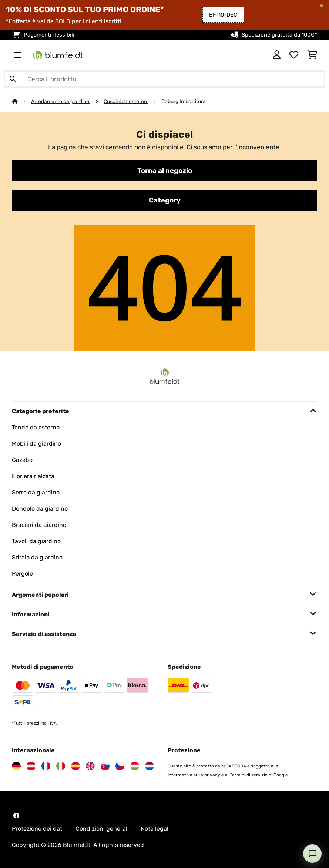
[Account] (277, 55)
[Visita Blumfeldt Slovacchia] (105, 766)
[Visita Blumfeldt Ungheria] (135, 766)
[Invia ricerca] (13, 79)
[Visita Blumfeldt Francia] (46, 766)
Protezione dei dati (38, 829)
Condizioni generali (102, 829)
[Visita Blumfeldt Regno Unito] (90, 766)
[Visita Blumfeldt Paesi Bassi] (150, 766)
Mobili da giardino (36, 444)
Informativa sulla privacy (194, 775)
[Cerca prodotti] (164, 79)
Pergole (22, 574)
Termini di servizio (249, 775)
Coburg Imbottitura (184, 101)
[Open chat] (312, 854)
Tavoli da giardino (36, 541)
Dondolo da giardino (40, 509)
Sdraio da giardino (37, 557)
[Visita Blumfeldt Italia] (61, 766)
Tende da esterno (36, 427)
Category (165, 200)
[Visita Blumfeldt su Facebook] (16, 816)
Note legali (155, 829)
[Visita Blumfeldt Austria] (31, 766)
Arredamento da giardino (61, 101)
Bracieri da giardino (39, 525)
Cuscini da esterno (126, 101)
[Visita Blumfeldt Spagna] (75, 766)
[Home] (21, 101)
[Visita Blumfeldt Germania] (16, 766)
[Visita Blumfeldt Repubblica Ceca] (120, 766)
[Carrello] (312, 55)
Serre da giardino (36, 492)
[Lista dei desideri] (294, 55)
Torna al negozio (165, 171)
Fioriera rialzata (33, 476)
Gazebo (22, 460)
